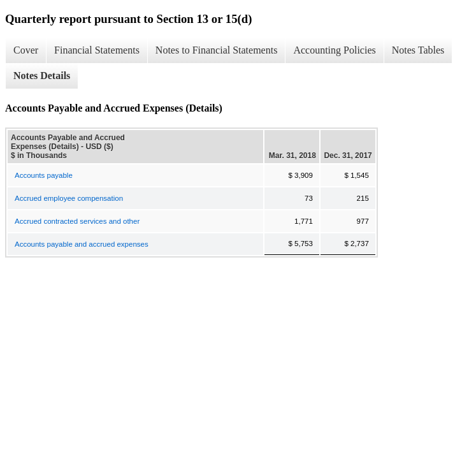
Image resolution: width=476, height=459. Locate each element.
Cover (26, 50)
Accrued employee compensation (69, 198)
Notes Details (42, 76)
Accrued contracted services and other (77, 221)
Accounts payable (44, 175)
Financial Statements (97, 50)
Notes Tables (418, 50)
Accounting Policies (334, 50)
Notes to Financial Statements (217, 50)
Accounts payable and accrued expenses (82, 244)
